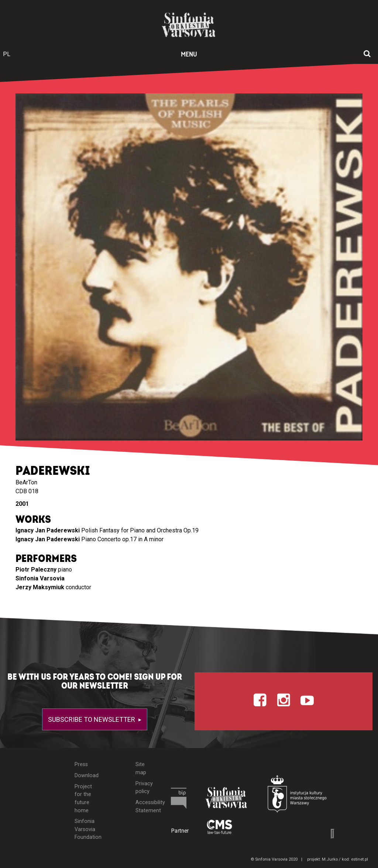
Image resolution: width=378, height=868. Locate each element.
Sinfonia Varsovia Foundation (84, 829)
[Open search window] (367, 54)
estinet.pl (360, 859)
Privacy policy (144, 788)
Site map (141, 768)
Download (84, 776)
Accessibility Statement (145, 807)
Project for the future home (83, 799)
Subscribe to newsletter (92, 719)
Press (81, 764)
